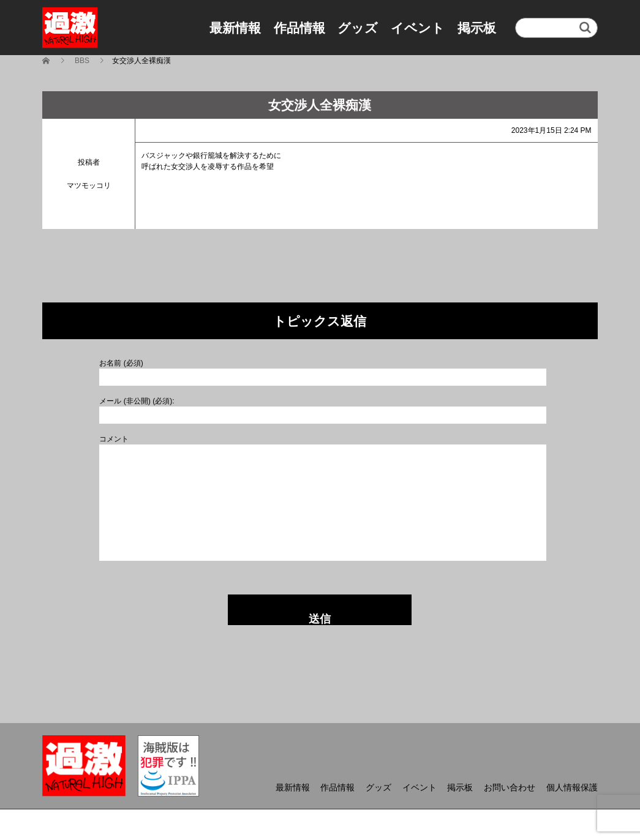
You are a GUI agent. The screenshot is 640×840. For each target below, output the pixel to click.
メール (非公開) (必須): (137, 401)
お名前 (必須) (121, 363)
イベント (418, 28)
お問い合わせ (510, 787)
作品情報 (299, 28)
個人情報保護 (572, 787)
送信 (320, 619)
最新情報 (235, 28)
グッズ (358, 28)
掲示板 (477, 28)
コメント (114, 439)
